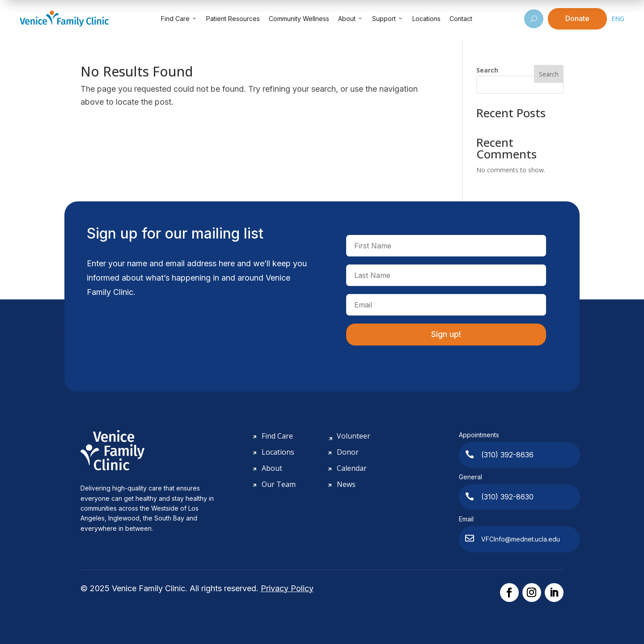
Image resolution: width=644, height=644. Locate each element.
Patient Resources (233, 19)
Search (487, 70)
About (351, 19)
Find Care (179, 19)
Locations (426, 19)
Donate (577, 18)
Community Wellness (299, 19)
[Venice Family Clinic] (64, 19)
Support (388, 19)
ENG (618, 19)
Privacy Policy (287, 588)
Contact (461, 19)
